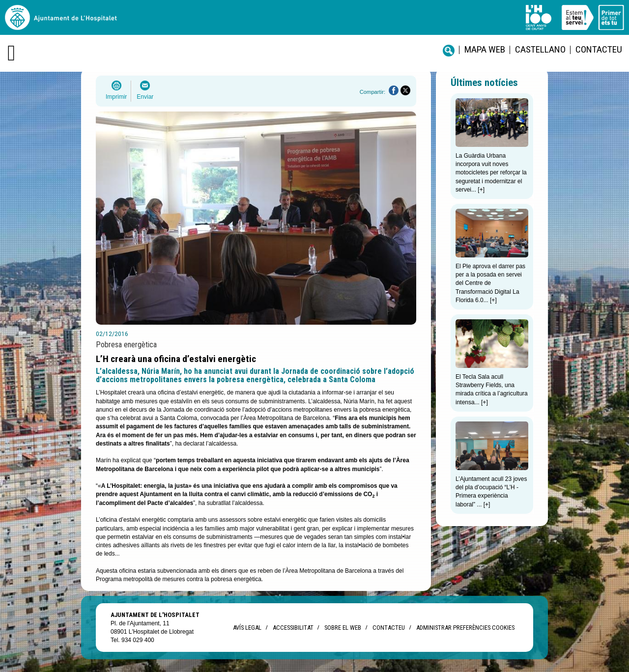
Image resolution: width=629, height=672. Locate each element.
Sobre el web (343, 628)
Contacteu (599, 49)
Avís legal (247, 628)
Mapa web (485, 49)
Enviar (145, 97)
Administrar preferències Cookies (465, 628)
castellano (540, 49)
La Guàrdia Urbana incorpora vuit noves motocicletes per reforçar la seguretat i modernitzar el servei (491, 173)
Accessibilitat (293, 628)
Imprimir (116, 97)
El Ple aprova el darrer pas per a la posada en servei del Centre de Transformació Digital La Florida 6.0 (490, 283)
